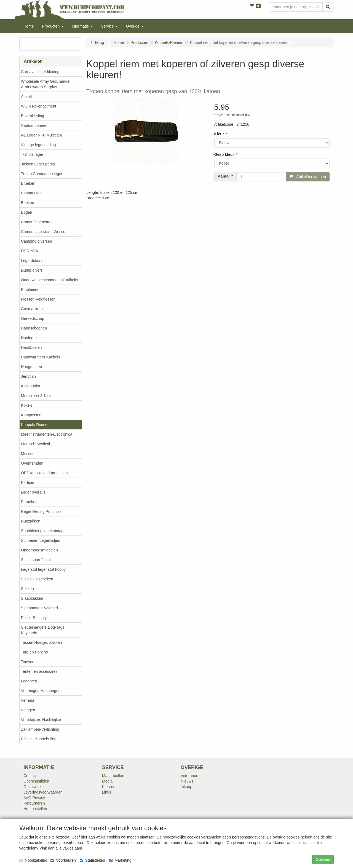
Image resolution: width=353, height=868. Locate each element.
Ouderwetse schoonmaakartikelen (50, 280)
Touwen (28, 662)
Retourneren (34, 803)
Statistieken (92, 860)
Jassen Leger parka (38, 164)
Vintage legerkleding (38, 145)
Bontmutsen (31, 193)
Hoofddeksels (33, 338)
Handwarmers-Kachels (41, 357)
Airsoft (26, 97)
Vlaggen (28, 710)
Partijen (27, 483)
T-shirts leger (32, 154)
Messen (28, 454)
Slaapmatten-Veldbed (39, 608)
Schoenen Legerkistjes (41, 540)
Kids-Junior (31, 386)
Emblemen (30, 290)
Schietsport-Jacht (36, 560)
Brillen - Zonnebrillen (39, 739)
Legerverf (29, 681)
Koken (26, 405)
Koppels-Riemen (35, 425)
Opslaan (323, 859)
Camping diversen (37, 241)
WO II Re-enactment (39, 106)
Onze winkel (34, 787)
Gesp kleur (224, 154)
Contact (30, 776)
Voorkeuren (63, 860)
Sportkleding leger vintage (43, 531)
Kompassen (31, 415)
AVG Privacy (34, 798)
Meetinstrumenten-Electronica (47, 434)
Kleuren (109, 787)
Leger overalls (33, 492)
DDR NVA (30, 251)
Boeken (27, 203)
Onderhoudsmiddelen (39, 550)
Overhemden (32, 463)
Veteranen (189, 776)
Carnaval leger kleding (40, 72)
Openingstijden (36, 781)
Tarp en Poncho (34, 652)
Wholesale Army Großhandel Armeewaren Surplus (46, 84)
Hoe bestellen (35, 809)
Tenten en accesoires (39, 671)
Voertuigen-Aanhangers (41, 691)
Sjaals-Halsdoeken (37, 579)
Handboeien (31, 347)
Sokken (27, 589)
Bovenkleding (33, 116)
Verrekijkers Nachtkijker (41, 720)
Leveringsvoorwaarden (43, 792)
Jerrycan (28, 376)
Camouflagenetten (37, 222)
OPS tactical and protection (44, 473)
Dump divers (32, 270)
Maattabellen (113, 776)
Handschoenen (34, 328)
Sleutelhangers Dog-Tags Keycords (43, 630)
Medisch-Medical (35, 444)
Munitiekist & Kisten (38, 396)
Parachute (30, 502)
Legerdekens (32, 261)
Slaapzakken (32, 598)
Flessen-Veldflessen (38, 299)
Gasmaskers (32, 309)
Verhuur (28, 700)
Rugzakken (31, 521)
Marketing (120, 860)
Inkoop (186, 787)
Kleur (219, 134)
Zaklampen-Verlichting (40, 729)
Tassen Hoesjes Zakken (42, 642)
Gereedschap (33, 318)
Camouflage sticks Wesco (43, 232)
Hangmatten (31, 367)
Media (107, 781)
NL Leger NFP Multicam (42, 135)
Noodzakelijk (33, 860)
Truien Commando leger (42, 174)
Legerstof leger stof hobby (43, 569)
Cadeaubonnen (34, 125)
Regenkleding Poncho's (41, 511)
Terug (99, 42)
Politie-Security (34, 618)
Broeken (28, 183)
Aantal (224, 176)
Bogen (26, 212)
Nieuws (187, 781)
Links (107, 792)
